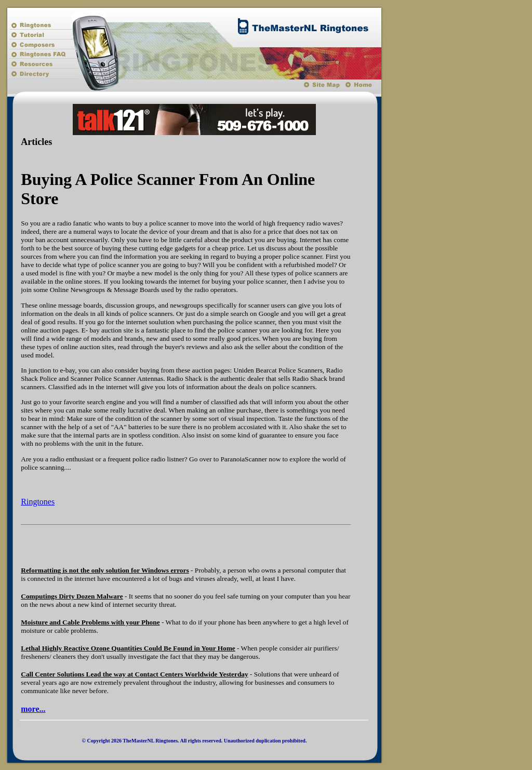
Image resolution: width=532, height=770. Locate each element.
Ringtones (38, 502)
